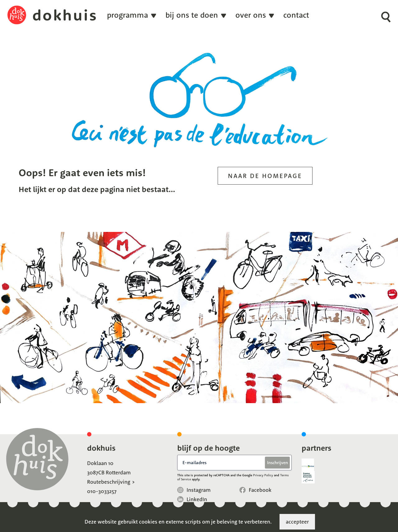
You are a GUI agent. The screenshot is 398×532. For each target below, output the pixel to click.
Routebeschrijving (109, 482)
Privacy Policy (263, 475)
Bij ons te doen (192, 15)
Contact (296, 15)
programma (127, 15)
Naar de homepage (265, 176)
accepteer (297, 522)
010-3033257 (102, 491)
